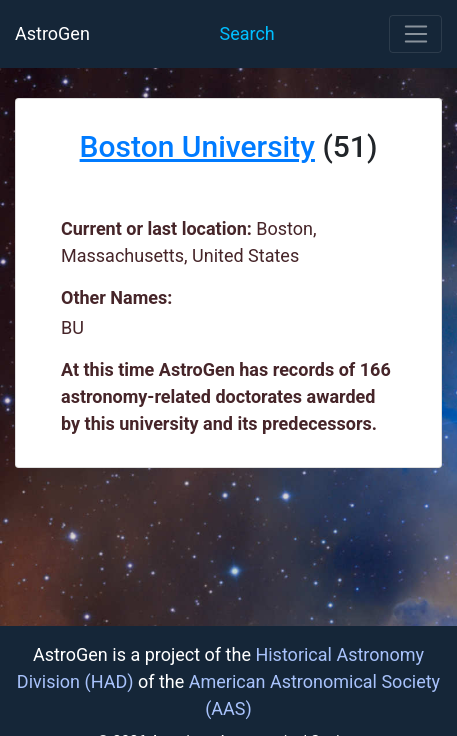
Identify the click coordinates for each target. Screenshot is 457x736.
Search (246, 33)
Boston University (197, 146)
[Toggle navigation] (415, 34)
